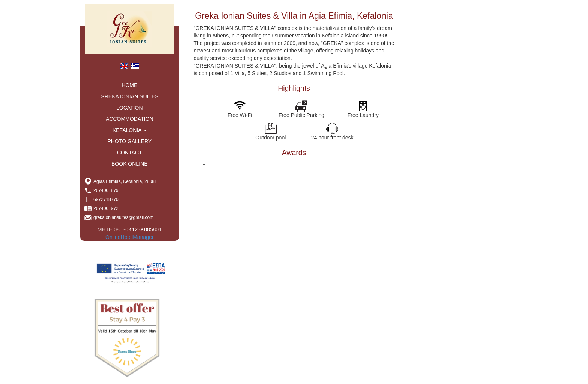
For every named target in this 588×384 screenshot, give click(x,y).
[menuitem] (124, 66)
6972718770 (106, 199)
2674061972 (106, 208)
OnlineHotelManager (129, 237)
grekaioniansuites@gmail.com (123, 217)
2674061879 (106, 190)
